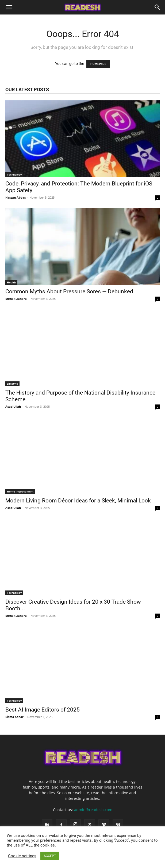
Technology (14, 174)
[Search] (158, 7)
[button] (9, 7)
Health (11, 282)
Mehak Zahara (16, 299)
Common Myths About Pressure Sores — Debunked (69, 291)
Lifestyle (12, 384)
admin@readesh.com (93, 810)
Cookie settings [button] (22, 856)
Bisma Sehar (14, 717)
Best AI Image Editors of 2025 (43, 710)
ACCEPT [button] (50, 856)
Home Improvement (20, 491)
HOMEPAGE (98, 64)
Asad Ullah (13, 406)
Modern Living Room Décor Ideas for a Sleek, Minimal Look (79, 501)
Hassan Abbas (16, 197)
